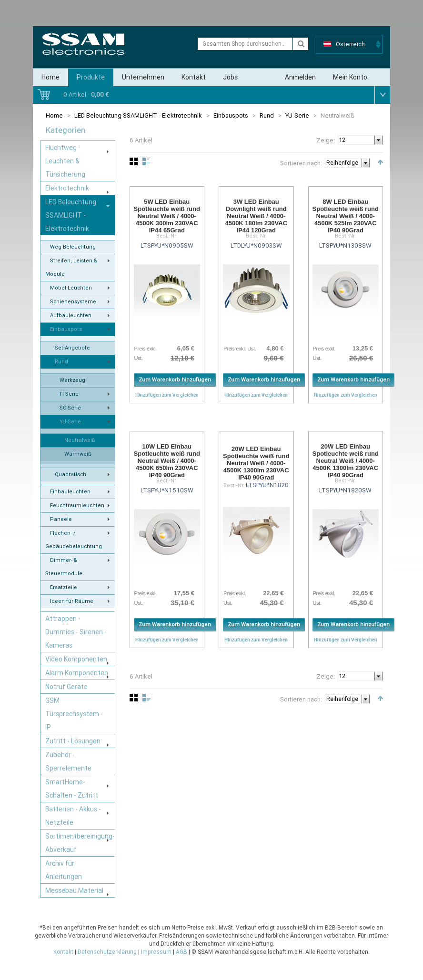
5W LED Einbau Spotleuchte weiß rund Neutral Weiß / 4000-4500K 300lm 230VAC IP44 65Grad (167, 216)
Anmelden (300, 77)
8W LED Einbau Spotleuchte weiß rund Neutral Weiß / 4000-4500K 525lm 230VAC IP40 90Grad (346, 216)
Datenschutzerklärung (107, 952)
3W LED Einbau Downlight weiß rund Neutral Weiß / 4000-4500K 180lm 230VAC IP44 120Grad (256, 216)
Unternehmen (143, 77)
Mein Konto (350, 77)
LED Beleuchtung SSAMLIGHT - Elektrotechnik (138, 115)
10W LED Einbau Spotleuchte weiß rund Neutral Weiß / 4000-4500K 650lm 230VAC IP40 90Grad (167, 461)
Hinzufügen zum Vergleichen (167, 395)
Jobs (230, 77)
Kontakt (194, 77)
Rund (267, 115)
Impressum (156, 952)
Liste (146, 161)
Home (50, 77)
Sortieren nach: (301, 163)
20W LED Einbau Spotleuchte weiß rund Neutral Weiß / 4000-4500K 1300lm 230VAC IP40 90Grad (256, 463)
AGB (181, 952)
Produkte (91, 77)
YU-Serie (297, 115)
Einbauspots (231, 115)
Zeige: (326, 140)
